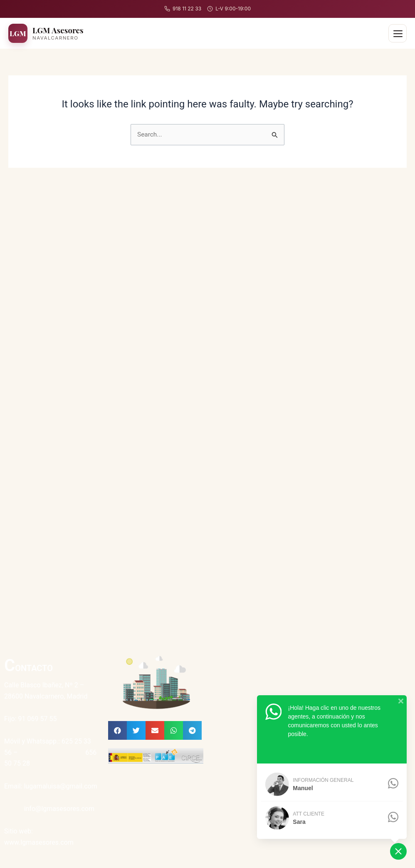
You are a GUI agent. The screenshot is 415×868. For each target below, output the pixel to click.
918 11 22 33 (183, 9)
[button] (117, 730)
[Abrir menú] (398, 33)
